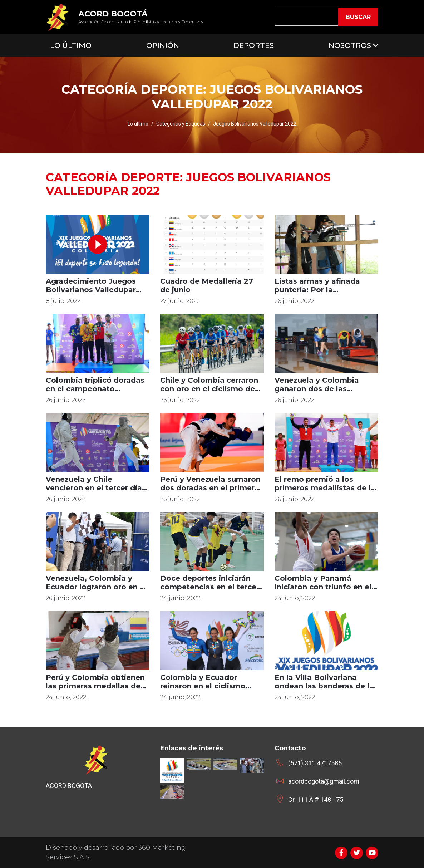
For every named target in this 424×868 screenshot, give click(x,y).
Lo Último (71, 45)
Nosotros (350, 45)
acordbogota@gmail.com (324, 781)
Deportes (254, 45)
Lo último (138, 124)
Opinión (163, 45)
